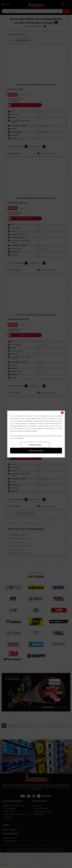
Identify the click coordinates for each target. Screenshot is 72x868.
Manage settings (35, 445)
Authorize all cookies (36, 451)
